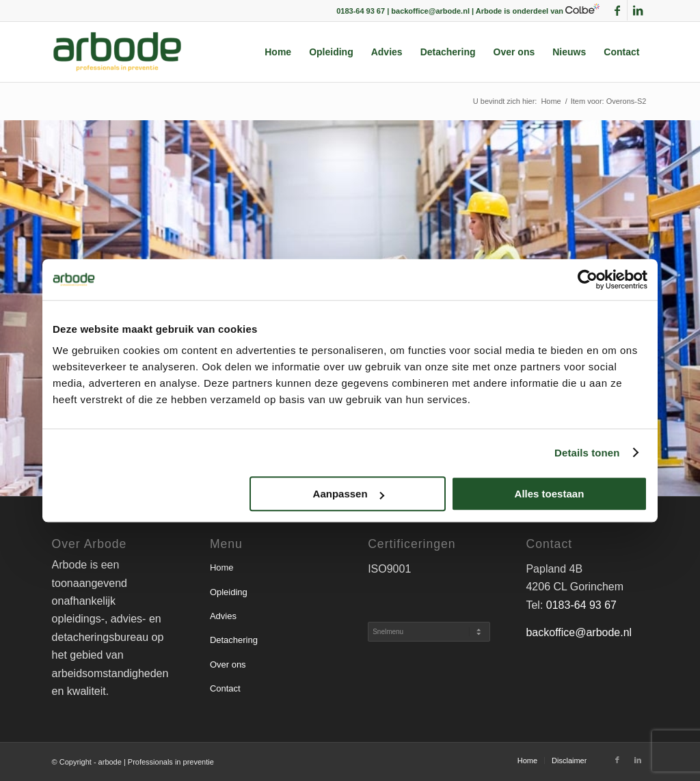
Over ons (228, 664)
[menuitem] (278, 52)
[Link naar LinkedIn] (638, 10)
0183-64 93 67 (581, 605)
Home (222, 567)
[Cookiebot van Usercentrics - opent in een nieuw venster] (588, 279)
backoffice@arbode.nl (579, 632)
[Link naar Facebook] (617, 10)
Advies (223, 616)
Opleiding (229, 592)
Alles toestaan (550, 494)
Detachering (234, 640)
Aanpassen (349, 494)
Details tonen (587, 453)
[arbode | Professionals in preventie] (117, 52)
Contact (225, 688)
